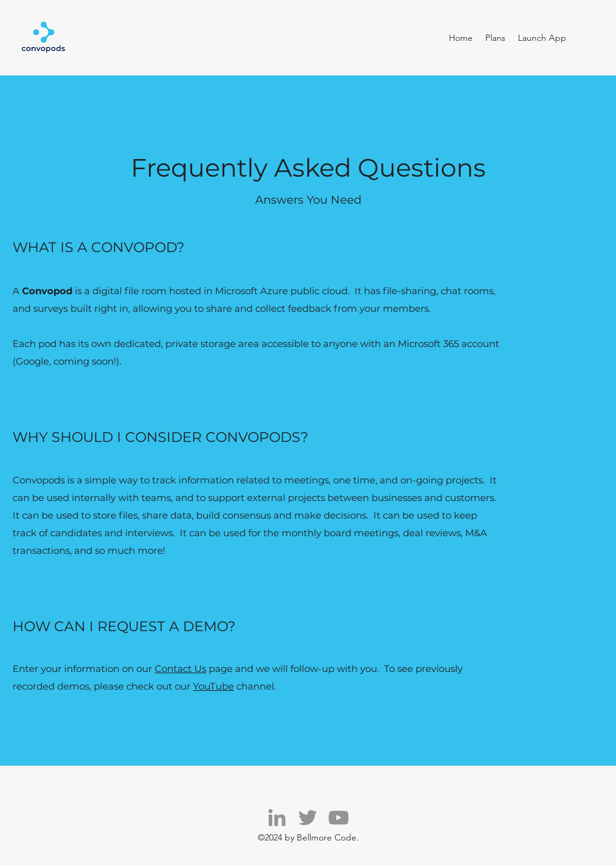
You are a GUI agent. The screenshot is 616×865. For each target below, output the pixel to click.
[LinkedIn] (277, 818)
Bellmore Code (327, 837)
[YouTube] (338, 818)
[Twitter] (308, 818)
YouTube (213, 686)
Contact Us (180, 669)
